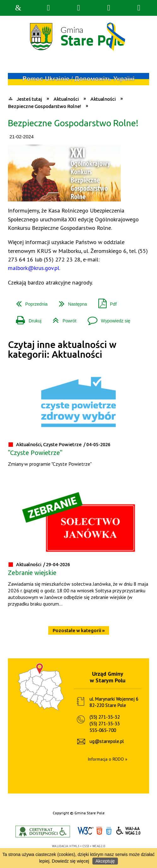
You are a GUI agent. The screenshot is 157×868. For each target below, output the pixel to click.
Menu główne (109, 8)
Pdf (105, 302)
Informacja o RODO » (108, 759)
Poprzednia (29, 302)
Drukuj (26, 318)
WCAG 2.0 (129, 831)
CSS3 (109, 831)
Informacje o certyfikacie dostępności (43, 832)
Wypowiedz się (106, 318)
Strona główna (18, 8)
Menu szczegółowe (139, 8)
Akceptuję (105, 861)
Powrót (62, 318)
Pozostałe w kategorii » (79, 630)
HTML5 (99, 831)
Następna (70, 302)
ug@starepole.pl (107, 741)
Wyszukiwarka (48, 8)
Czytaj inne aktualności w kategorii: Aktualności (62, 349)
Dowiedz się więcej (70, 861)
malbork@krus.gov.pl (34, 268)
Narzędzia (78, 8)
